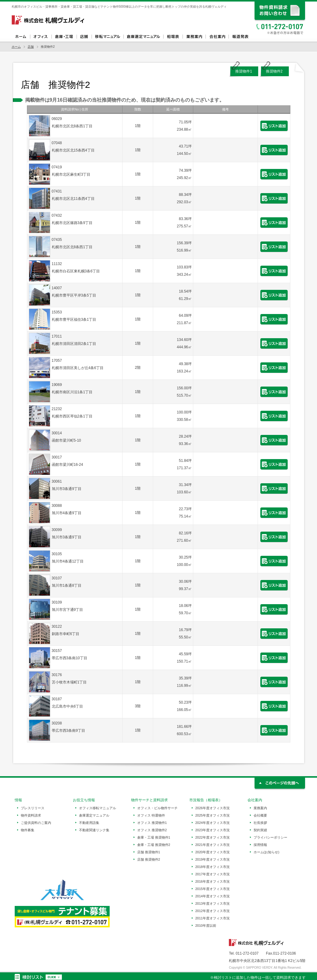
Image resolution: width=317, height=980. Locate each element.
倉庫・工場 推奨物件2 (154, 845)
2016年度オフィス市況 (213, 881)
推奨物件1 (244, 71)
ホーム (21, 37)
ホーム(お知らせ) (266, 852)
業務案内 (194, 37)
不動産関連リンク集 (94, 830)
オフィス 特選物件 (151, 815)
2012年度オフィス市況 (213, 911)
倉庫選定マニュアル (143, 37)
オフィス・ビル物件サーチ (157, 808)
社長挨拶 (260, 823)
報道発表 (240, 37)
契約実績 (260, 830)
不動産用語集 (89, 823)
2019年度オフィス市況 (213, 859)
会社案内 (217, 37)
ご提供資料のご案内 (36, 823)
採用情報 (260, 845)
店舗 (84, 37)
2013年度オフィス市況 (213, 903)
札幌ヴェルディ (48, 20)
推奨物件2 (274, 71)
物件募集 (28, 830)
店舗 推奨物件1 (149, 852)
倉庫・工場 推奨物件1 (154, 837)
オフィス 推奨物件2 (152, 830)
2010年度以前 (206, 926)
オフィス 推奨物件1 (152, 823)
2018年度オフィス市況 (213, 867)
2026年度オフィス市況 (213, 808)
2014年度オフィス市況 (213, 896)
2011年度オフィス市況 (213, 918)
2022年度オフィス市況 (213, 837)
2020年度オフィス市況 (213, 852)
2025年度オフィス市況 (213, 815)
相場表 (173, 37)
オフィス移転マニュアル (108, 37)
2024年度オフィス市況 (213, 823)
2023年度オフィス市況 (213, 830)
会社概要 (260, 815)
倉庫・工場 (64, 37)
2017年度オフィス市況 (213, 874)
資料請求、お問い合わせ (280, 11)
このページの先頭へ (280, 784)
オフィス (41, 37)
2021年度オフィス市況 (213, 845)
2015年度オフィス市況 (213, 889)
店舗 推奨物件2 (149, 859)
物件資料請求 (31, 815)
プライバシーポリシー (270, 837)
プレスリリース (33, 808)
